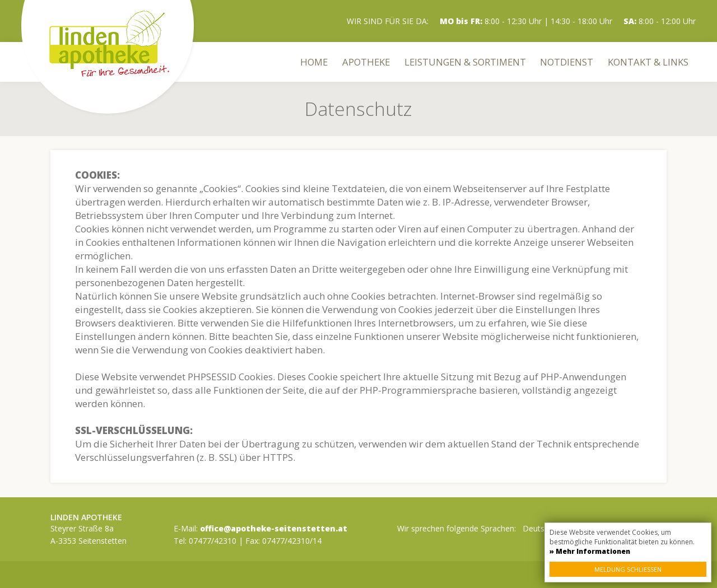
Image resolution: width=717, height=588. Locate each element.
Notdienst (567, 62)
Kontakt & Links (648, 62)
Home (314, 62)
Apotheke (366, 62)
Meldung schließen (628, 569)
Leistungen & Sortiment (465, 62)
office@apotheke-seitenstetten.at (274, 528)
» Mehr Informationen (590, 551)
